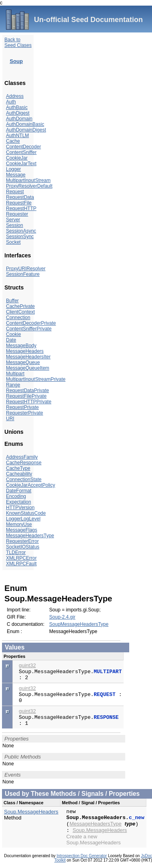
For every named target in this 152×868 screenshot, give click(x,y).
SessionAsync (21, 231)
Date (11, 340)
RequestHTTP (21, 208)
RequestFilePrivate (26, 396)
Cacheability (19, 474)
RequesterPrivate (25, 413)
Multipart (15, 374)
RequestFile (19, 203)
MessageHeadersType (30, 536)
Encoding (16, 496)
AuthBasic (17, 107)
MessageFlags (22, 530)
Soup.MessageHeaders (31, 812)
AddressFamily (22, 457)
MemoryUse (19, 524)
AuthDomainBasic (25, 124)
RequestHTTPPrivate (29, 402)
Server (13, 220)
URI (10, 419)
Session (15, 225)
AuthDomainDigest (26, 130)
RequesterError (22, 541)
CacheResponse (24, 463)
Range (13, 385)
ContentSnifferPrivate (29, 329)
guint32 (27, 665)
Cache (13, 141)
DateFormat (19, 491)
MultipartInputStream (28, 180)
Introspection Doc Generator (82, 856)
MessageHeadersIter (28, 357)
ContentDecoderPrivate (31, 323)
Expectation (19, 502)
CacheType (18, 468)
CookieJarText (21, 164)
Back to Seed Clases (18, 42)
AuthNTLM (17, 136)
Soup (16, 61)
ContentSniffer (21, 152)
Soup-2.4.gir (62, 617)
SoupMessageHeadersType (79, 624)
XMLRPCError (21, 558)
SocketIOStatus (23, 547)
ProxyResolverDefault (29, 186)
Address (15, 96)
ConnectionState (24, 480)
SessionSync (20, 237)
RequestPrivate (22, 407)
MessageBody (21, 346)
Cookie (13, 334)
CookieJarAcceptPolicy (31, 485)
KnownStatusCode (26, 513)
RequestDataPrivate (27, 390)
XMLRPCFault (21, 564)
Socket (13, 242)
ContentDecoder (23, 147)
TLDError (16, 552)
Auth (11, 102)
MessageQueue (23, 362)
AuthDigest (18, 113)
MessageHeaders (25, 351)
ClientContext (20, 312)
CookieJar (17, 158)
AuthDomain (19, 119)
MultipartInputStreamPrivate (36, 379)
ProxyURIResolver (26, 269)
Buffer (12, 301)
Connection (18, 318)
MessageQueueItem (28, 368)
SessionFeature (23, 274)
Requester (17, 214)
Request (15, 192)
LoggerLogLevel (23, 519)
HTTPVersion (20, 508)
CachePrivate (20, 306)
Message (16, 175)
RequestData (20, 197)
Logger (13, 169)
